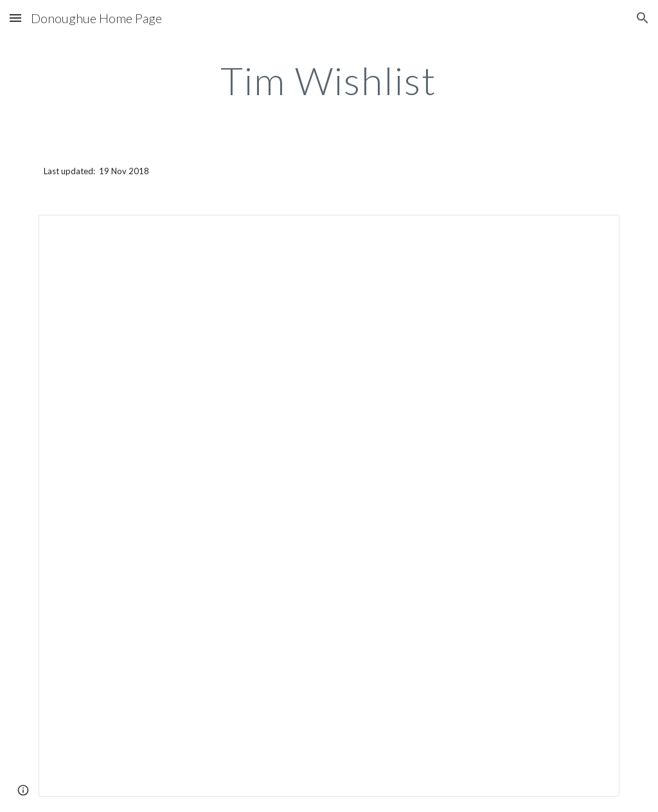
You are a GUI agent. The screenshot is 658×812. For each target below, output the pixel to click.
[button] (15, 18)
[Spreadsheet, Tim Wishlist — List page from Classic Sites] (329, 506)
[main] (329, 80)
